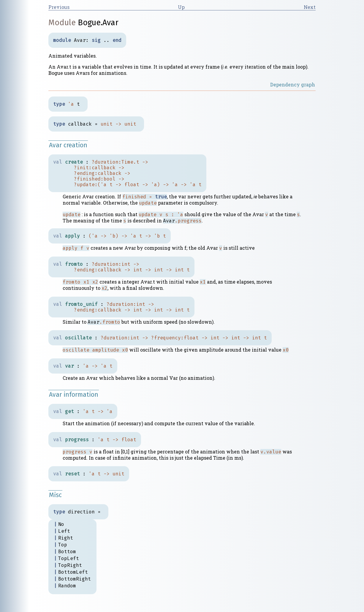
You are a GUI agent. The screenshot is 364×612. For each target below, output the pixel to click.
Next (310, 7)
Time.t (130, 162)
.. (107, 40)
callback (104, 168)
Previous (59, 7)
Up (181, 7)
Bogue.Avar (98, 23)
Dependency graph (293, 84)
